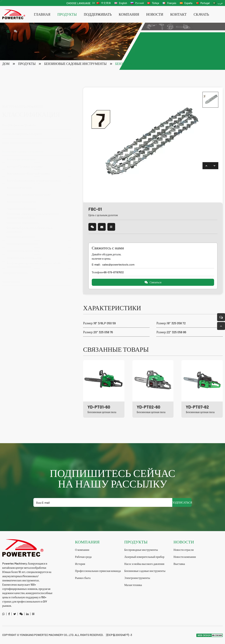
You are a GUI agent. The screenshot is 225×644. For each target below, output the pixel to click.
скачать (201, 14)
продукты (67, 14)
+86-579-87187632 (113, 272)
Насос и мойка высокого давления (35, 125)
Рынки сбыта (83, 578)
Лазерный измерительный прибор (22, 117)
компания (129, 14)
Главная (42, 14)
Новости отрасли (184, 550)
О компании (82, 550)
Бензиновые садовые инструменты (75, 64)
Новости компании (185, 557)
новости (155, 14)
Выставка (179, 564)
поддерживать (98, 14)
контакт (179, 14)
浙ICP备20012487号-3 (119, 635)
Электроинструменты (137, 578)
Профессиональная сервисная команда (98, 571)
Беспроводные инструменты (35, 108)
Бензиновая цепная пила (137, 64)
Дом (6, 64)
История (80, 564)
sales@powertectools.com (118, 265)
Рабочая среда (83, 557)
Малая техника (133, 585)
